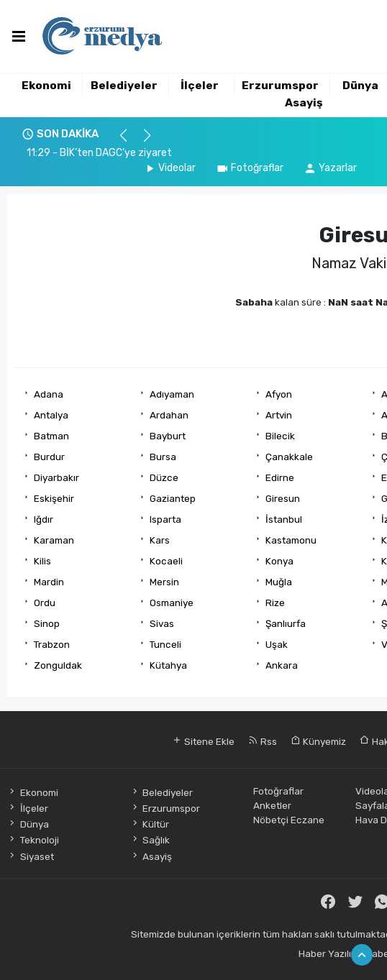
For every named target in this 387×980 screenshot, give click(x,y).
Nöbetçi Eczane (289, 820)
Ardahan (169, 415)
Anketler (272, 805)
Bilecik (280, 436)
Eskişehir (54, 498)
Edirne (280, 477)
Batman (51, 436)
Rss (263, 741)
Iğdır (44, 519)
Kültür (150, 824)
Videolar (169, 168)
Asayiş (304, 103)
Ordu (45, 603)
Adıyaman (172, 394)
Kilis (42, 561)
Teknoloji (33, 840)
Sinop (47, 623)
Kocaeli (166, 561)
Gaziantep (173, 498)
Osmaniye (172, 603)
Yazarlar (330, 168)
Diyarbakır (56, 477)
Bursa (163, 457)
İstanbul (284, 519)
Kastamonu (291, 540)
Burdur (49, 457)
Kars (160, 540)
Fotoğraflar (250, 168)
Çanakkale (289, 457)
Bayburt (168, 436)
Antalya (51, 415)
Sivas (162, 623)
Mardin (49, 582)
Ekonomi (46, 86)
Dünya (360, 86)
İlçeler (200, 86)
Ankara (282, 665)
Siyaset (30, 856)
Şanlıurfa (286, 623)
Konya (279, 561)
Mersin (164, 582)
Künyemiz (318, 741)
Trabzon (52, 644)
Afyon (279, 394)
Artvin (279, 415)
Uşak (277, 644)
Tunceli (165, 644)
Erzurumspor (280, 86)
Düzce (164, 477)
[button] (130, 142)
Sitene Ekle (203, 741)
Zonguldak (58, 665)
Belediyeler (124, 86)
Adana (49, 394)
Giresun (283, 498)
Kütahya (168, 665)
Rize (275, 603)
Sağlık (150, 840)
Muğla (279, 582)
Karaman (54, 540)
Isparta (165, 519)
